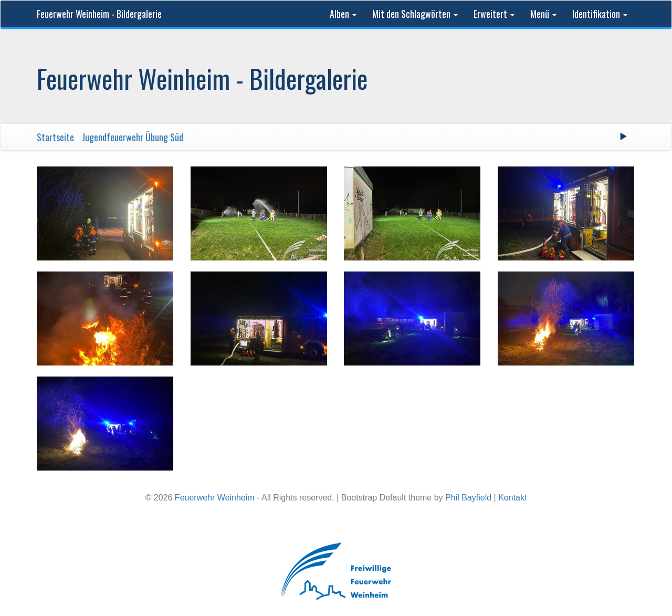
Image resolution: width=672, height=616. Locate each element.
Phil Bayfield (468, 498)
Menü (543, 14)
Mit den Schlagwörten (415, 14)
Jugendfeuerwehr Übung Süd (133, 137)
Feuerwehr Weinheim (215, 498)
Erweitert (494, 14)
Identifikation (600, 14)
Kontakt (512, 498)
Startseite (55, 137)
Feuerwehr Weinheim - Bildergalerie (99, 14)
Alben (343, 14)
